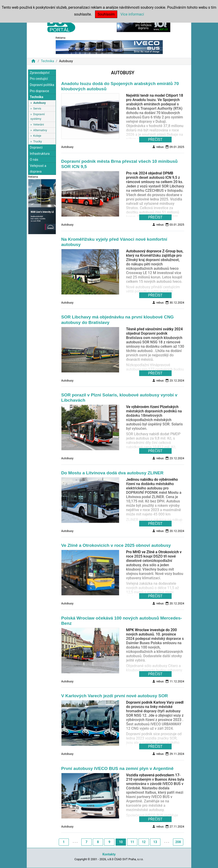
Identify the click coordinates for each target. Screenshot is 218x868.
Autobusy (40, 103)
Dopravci (36, 148)
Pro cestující (39, 79)
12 (144, 842)
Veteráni (39, 124)
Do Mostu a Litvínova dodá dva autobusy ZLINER (112, 473)
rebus (158, 147)
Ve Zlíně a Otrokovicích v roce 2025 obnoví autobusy (116, 545)
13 (155, 842)
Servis (37, 108)
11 (132, 842)
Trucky (37, 141)
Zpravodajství (40, 73)
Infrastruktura (40, 154)
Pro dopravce (39, 91)
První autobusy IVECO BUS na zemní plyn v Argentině (117, 768)
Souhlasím (106, 14)
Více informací (132, 14)
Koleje (37, 136)
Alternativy (40, 130)
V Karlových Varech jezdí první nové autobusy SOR (115, 696)
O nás (34, 160)
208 (178, 842)
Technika (48, 61)
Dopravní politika (42, 85)
